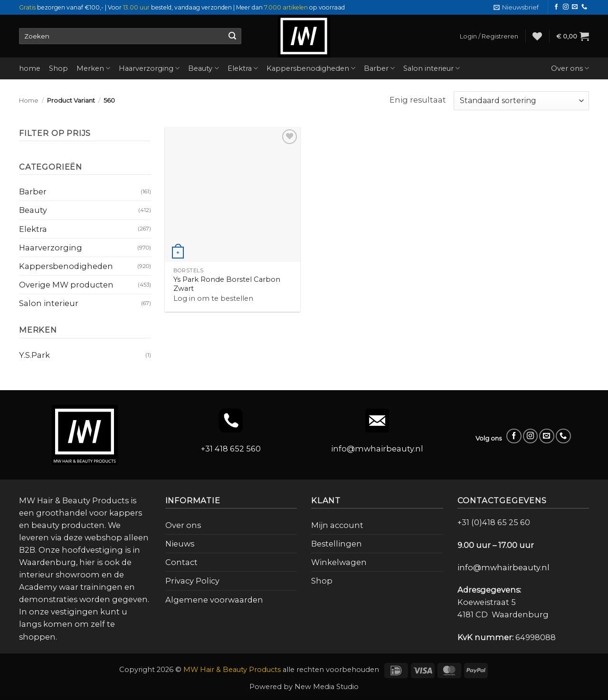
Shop (58, 68)
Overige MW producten (66, 285)
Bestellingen (337, 544)
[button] (516, 7)
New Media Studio (327, 687)
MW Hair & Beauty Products (232, 670)
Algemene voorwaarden (214, 600)
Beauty (203, 68)
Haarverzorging (149, 68)
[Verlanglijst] (537, 36)
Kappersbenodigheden (311, 68)
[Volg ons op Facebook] (556, 7)
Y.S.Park (34, 355)
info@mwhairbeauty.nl (377, 449)
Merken (93, 68)
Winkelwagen (339, 562)
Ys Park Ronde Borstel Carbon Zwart (227, 284)
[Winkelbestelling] (521, 101)
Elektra (243, 68)
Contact (181, 562)
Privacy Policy (192, 581)
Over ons (570, 68)
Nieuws (180, 544)
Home (29, 100)
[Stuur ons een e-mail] (575, 7)
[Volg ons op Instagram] (566, 7)
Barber (379, 68)
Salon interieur (432, 68)
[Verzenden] (232, 36)
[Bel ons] (584, 7)
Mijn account (337, 525)
